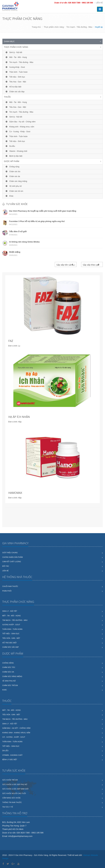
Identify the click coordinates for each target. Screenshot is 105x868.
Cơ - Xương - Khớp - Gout (18, 132)
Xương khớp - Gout (15, 67)
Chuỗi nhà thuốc (10, 586)
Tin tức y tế (8, 807)
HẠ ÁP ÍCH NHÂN (19, 417)
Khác (9, 196)
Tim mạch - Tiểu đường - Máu (79, 27)
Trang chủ (36, 27)
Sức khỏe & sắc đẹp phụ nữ (15, 784)
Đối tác (6, 566)
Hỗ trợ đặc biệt (13, 87)
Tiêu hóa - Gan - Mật (16, 82)
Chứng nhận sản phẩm (12, 557)
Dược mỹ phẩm (12, 161)
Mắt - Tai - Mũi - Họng (16, 57)
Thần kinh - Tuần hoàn (16, 72)
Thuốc (7, 97)
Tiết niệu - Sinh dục (15, 77)
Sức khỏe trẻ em (10, 780)
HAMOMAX (15, 493)
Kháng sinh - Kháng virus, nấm (20, 127)
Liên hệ (99, 3)
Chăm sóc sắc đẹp (15, 92)
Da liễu (10, 146)
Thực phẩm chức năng (54, 27)
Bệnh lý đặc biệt (14, 156)
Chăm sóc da (12, 176)
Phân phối (7, 591)
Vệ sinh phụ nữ (13, 186)
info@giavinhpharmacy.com (20, 836)
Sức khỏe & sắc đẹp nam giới (15, 789)
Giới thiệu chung (10, 553)
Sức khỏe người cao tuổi (14, 793)
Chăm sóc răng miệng (16, 181)
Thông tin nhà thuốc (12, 802)
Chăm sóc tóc (13, 172)
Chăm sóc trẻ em (14, 191)
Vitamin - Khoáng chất (16, 151)
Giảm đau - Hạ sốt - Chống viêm (20, 122)
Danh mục (9, 41)
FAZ (11, 341)
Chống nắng (12, 167)
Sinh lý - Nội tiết (14, 52)
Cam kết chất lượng (12, 562)
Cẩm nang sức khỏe (11, 798)
